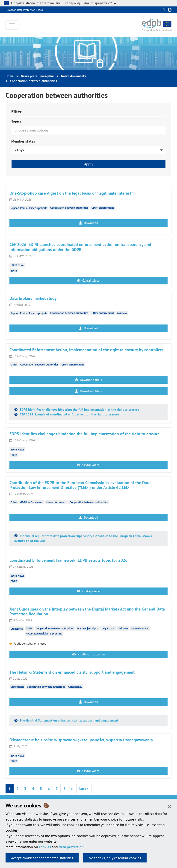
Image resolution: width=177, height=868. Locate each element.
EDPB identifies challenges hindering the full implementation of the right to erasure (79, 409)
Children (123, 628)
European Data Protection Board (24, 10)
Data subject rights (88, 628)
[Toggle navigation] (12, 25)
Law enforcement (56, 502)
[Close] (170, 806)
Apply (89, 164)
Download (88, 223)
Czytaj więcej (89, 281)
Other (14, 364)
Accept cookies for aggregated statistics (42, 858)
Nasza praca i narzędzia (37, 76)
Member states (23, 141)
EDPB (14, 270)
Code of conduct (140, 628)
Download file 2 (89, 391)
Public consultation (89, 654)
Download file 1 (89, 380)
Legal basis (108, 628)
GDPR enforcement (103, 208)
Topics (16, 121)
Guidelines (17, 628)
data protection (71, 847)
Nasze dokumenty (74, 76)
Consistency (75, 687)
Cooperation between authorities (69, 208)
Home (10, 76)
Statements (17, 687)
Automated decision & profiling (44, 633)
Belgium (122, 313)
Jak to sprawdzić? (100, 3)
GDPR (29, 628)
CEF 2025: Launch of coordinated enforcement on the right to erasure (69, 414)
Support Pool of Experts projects (29, 208)
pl (164, 10)
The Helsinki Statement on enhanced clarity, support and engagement (69, 720)
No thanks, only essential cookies (115, 858)
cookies (45, 847)
